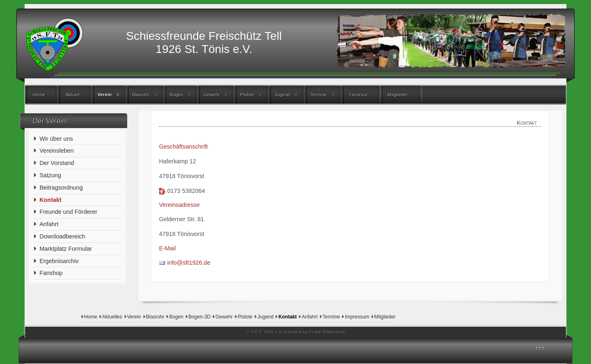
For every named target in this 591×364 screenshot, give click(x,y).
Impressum (357, 317)
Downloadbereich (62, 236)
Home (39, 94)
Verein (104, 94)
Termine (318, 94)
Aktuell (72, 94)
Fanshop (358, 94)
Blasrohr (141, 94)
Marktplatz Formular (66, 249)
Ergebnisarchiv (59, 261)
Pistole (247, 94)
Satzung (50, 175)
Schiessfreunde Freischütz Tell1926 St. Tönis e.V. (204, 42)
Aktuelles (112, 317)
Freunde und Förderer (68, 212)
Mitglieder (398, 94)
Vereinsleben (56, 151)
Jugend (282, 94)
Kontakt (287, 317)
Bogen (176, 94)
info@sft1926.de (189, 263)
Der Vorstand (57, 163)
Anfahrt (310, 317)
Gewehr (211, 94)
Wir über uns (56, 139)
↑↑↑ (540, 348)
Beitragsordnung (61, 188)
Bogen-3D (199, 317)
